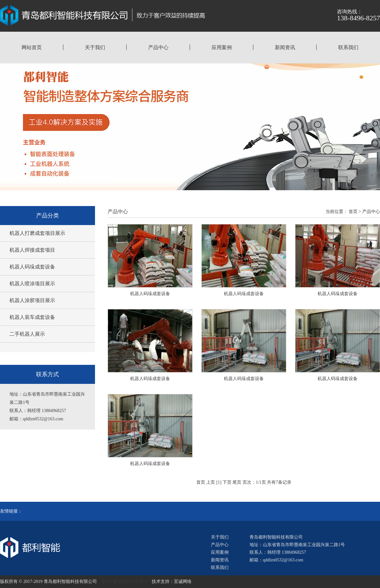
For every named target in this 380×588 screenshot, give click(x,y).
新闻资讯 (285, 47)
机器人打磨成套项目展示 (37, 233)
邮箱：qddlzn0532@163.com (276, 560)
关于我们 (95, 47)
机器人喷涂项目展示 (32, 284)
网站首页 (32, 47)
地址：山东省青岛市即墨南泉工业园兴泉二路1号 (297, 545)
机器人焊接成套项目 (32, 250)
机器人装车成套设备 (32, 317)
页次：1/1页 (254, 482)
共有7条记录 (279, 482)
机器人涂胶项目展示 (32, 300)
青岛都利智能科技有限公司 (276, 537)
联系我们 (348, 47)
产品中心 (158, 47)
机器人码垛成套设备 (32, 267)
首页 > (355, 212)
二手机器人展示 (27, 334)
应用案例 (222, 47)
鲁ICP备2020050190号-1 (124, 582)
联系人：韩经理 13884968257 (278, 552)
